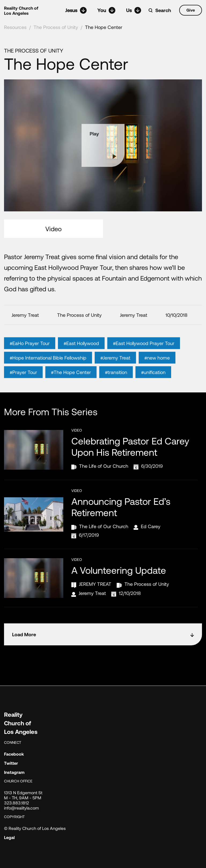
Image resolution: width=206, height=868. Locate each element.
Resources (15, 27)
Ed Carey (151, 526)
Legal (9, 837)
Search (163, 10)
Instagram (14, 772)
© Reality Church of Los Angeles (35, 828)
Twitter (11, 763)
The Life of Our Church (104, 466)
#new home (157, 365)
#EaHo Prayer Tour (30, 351)
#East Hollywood (81, 351)
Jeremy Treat (92, 593)
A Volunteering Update (119, 570)
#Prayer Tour (23, 380)
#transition (116, 380)
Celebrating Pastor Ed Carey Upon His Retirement (130, 446)
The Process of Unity (56, 27)
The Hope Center (104, 27)
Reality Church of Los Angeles (21, 10)
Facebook (14, 754)
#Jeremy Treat (115, 365)
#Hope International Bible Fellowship (48, 365)
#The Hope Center (71, 380)
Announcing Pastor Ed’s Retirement (121, 507)
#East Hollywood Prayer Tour (144, 351)
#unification (153, 380)
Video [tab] (54, 229)
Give (191, 10)
